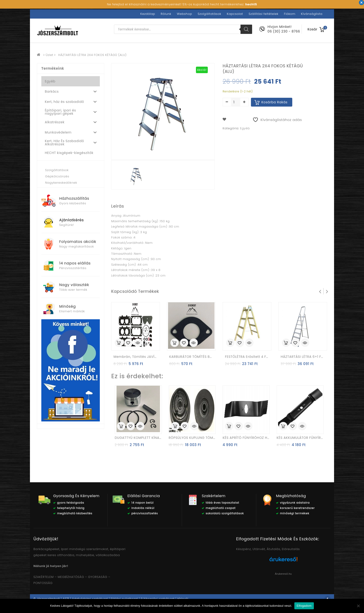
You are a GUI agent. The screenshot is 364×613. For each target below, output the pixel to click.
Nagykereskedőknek (61, 183)
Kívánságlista (312, 14)
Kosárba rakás (275, 102)
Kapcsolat (235, 14)
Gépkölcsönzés (57, 176)
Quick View (138, 343)
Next (327, 291)
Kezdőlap (148, 14)
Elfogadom (304, 606)
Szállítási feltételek (263, 14)
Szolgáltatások (209, 14)
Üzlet (50, 55)
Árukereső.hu (283, 574)
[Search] (246, 29)
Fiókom (290, 14)
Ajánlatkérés (71, 220)
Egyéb (245, 128)
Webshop (184, 14)
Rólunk (166, 14)
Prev (320, 291)
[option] (136, 176)
